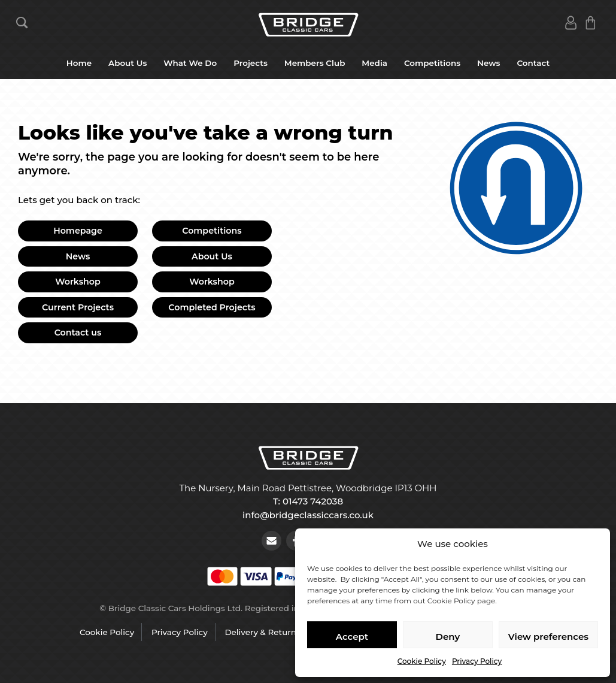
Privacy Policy (477, 661)
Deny (448, 637)
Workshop (78, 282)
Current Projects (78, 307)
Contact (533, 63)
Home (79, 63)
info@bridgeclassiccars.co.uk (308, 515)
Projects (251, 63)
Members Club (315, 63)
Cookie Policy (422, 661)
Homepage (78, 231)
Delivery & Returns (262, 632)
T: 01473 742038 (308, 501)
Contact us (78, 333)
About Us (128, 63)
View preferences (548, 637)
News (488, 63)
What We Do (190, 63)
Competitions (432, 63)
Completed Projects (212, 307)
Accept (352, 637)
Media (374, 63)
